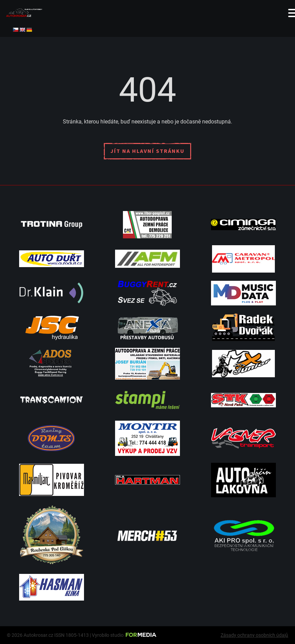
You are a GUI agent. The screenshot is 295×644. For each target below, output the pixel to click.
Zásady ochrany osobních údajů (254, 635)
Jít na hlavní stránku (147, 151)
